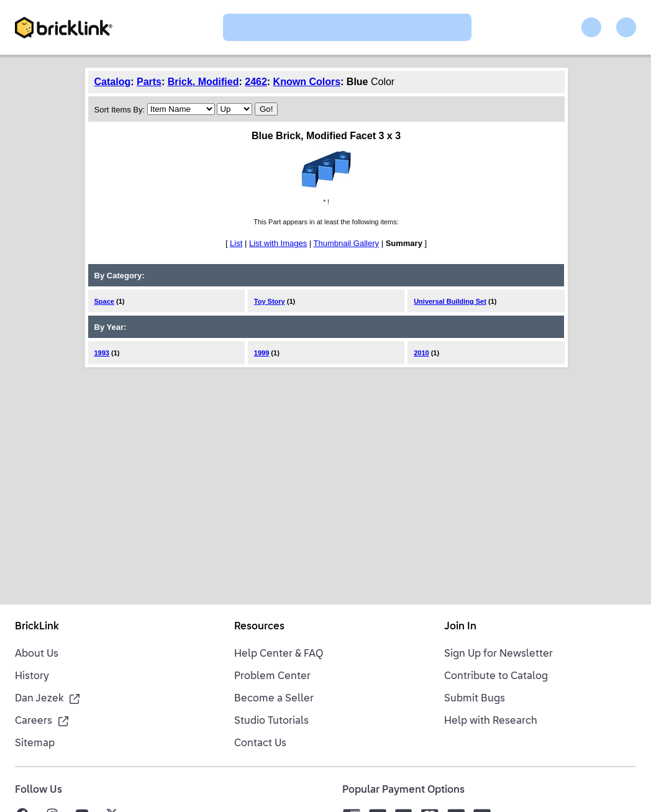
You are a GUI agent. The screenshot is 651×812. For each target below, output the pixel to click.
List (236, 243)
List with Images (278, 243)
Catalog (113, 82)
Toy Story (270, 301)
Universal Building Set (450, 301)
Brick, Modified (203, 82)
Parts (149, 82)
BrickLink (37, 627)
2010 (421, 353)
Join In (460, 627)
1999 (262, 353)
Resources (259, 627)
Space (104, 301)
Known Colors (307, 82)
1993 (102, 353)
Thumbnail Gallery (347, 243)
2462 (256, 82)
